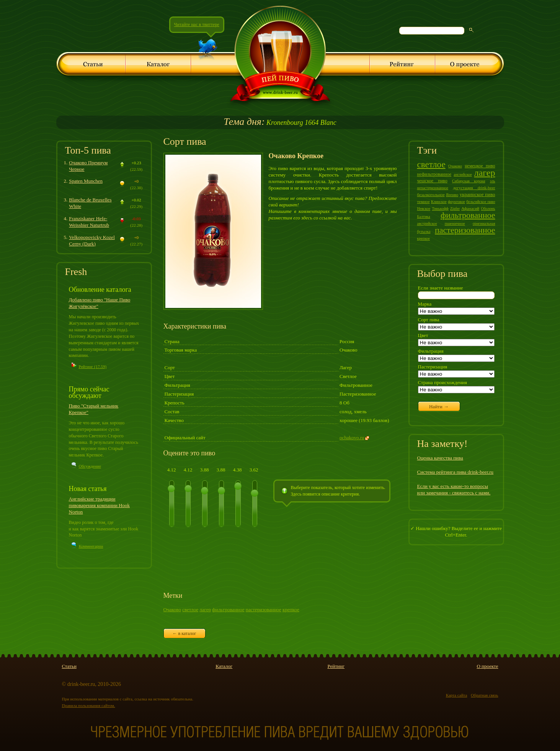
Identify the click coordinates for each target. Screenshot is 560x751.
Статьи (69, 666)
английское (463, 174)
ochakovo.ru (352, 438)
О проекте (487, 666)
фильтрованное (228, 609)
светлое (190, 609)
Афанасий (470, 208)
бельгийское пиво (481, 202)
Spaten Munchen (86, 181)
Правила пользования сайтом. (89, 705)
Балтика (424, 217)
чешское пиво (432, 181)
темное (424, 201)
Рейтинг (336, 666)
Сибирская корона (469, 181)
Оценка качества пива (440, 458)
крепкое (291, 609)
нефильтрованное (434, 174)
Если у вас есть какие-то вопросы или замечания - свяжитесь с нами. (454, 489)
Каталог (224, 666)
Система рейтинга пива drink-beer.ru (456, 472)
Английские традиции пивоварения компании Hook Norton (100, 505)
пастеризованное (264, 609)
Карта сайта (457, 695)
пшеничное (455, 223)
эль (493, 181)
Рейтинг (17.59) (93, 367)
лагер (205, 609)
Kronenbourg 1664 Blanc (280, 123)
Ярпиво (452, 195)
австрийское (427, 223)
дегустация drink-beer (474, 188)
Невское (424, 209)
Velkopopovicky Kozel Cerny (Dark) (92, 241)
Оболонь (488, 209)
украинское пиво (478, 194)
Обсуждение (90, 466)
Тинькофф (440, 209)
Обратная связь (484, 695)
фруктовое (456, 202)
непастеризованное (433, 188)
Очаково (172, 609)
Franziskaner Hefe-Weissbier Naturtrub (89, 222)
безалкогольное (431, 195)
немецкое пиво (480, 166)
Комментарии (91, 546)
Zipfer (455, 209)
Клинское (439, 202)
